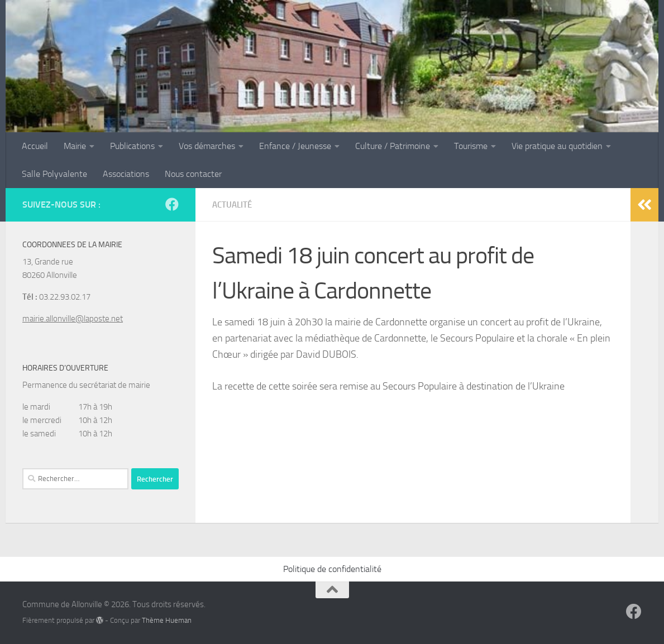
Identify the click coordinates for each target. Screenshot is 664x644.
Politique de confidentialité (332, 569)
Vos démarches (207, 146)
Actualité (233, 205)
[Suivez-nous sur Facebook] (172, 204)
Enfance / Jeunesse (295, 146)
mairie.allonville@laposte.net (73, 319)
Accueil (35, 146)
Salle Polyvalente (54, 174)
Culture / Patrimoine (393, 146)
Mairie (75, 146)
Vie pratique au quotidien (557, 146)
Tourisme (471, 146)
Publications (132, 146)
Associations (126, 174)
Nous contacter (193, 174)
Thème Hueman (167, 620)
